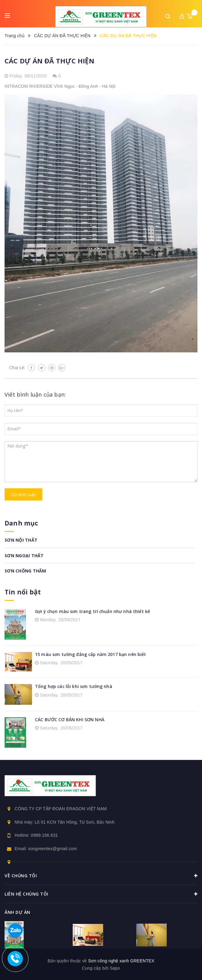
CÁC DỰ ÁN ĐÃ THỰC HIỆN (49, 61)
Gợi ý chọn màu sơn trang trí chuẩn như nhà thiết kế (92, 611)
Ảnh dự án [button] (17, 912)
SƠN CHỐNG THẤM (25, 571)
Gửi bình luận (23, 495)
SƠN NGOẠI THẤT (24, 556)
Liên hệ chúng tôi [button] (101, 894)
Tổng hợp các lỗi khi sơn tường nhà (74, 686)
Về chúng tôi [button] (101, 876)
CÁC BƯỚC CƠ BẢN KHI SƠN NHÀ (70, 720)
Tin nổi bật (23, 592)
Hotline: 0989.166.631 (36, 835)
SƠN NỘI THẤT (21, 540)
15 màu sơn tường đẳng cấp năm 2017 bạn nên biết (91, 654)
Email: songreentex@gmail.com (46, 849)
